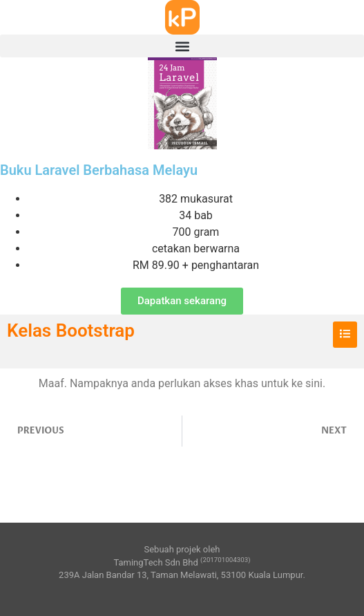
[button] (182, 46)
